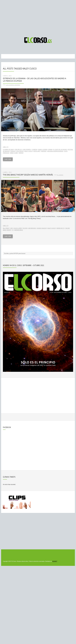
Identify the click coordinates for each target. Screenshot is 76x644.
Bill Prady (6, 228)
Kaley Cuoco (28, 151)
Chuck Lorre (18, 228)
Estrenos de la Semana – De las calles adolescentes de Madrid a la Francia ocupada (34, 80)
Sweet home (14, 153)
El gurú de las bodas (60, 150)
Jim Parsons (32, 228)
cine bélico (18, 150)
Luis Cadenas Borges (13, 85)
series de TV (60, 228)
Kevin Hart (37, 151)
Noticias (9, 66)
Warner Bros (19, 230)
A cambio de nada (8, 150)
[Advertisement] (38, 18)
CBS (11, 228)
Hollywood (20, 151)
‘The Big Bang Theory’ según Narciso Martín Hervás (28, 175)
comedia (35, 150)
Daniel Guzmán (43, 150)
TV (13, 230)
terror (21, 153)
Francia (13, 151)
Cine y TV (6, 147)
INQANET (55, 561)
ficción (25, 228)
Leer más (8, 159)
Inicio (4, 66)
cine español (27, 150)
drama (50, 150)
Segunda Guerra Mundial (55, 151)
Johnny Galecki (42, 228)
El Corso (60, 175)
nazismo (44, 151)
